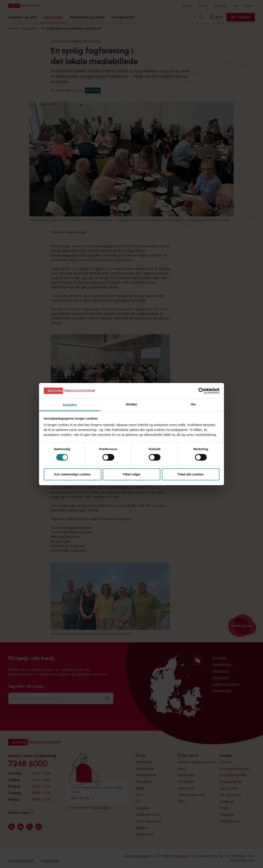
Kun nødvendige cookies (73, 474)
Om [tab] (193, 404)
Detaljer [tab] (131, 404)
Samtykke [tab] (70, 405)
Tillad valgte (131, 474)
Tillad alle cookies (190, 474)
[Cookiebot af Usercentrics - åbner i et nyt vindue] (201, 391)
